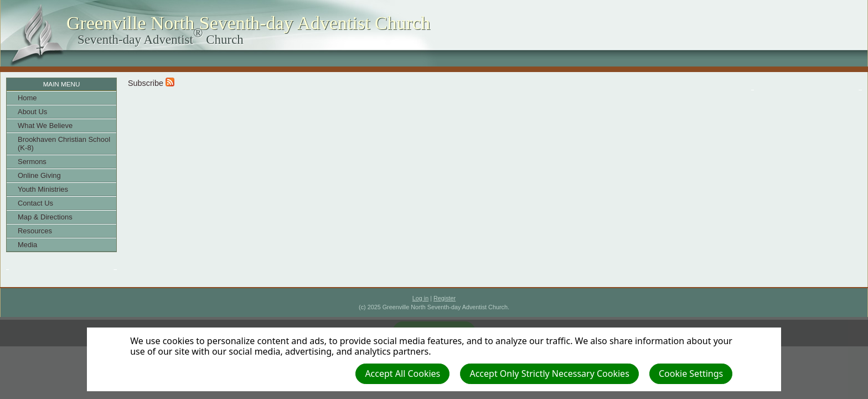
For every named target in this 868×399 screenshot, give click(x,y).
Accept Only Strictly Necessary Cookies (549, 374)
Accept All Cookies (402, 374)
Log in (420, 298)
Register (445, 298)
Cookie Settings (691, 374)
